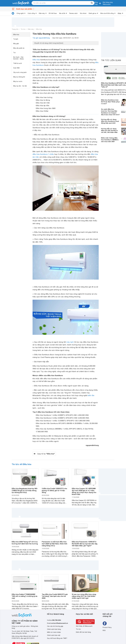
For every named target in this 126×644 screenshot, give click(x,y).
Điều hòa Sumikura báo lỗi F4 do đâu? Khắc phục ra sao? (110, 102)
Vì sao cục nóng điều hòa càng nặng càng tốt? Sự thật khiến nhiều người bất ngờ (84, 596)
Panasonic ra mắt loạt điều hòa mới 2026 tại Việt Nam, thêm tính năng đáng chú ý (54, 544)
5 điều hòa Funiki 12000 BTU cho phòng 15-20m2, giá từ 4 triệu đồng (54, 490)
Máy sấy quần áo (19, 48)
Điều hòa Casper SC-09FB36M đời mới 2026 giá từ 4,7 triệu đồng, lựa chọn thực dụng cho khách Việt (84, 491)
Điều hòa (39, 29)
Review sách (73, 13)
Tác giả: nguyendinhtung (41, 38)
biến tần (91, 395)
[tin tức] (13, 13)
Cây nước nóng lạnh (20, 72)
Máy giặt (16, 44)
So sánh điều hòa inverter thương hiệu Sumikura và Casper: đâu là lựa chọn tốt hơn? (110, 112)
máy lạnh (70, 342)
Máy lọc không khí (19, 77)
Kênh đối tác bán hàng (83, 632)
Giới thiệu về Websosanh (84, 626)
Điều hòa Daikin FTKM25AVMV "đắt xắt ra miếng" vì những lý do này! (25, 596)
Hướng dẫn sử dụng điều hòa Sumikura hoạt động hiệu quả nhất (110, 121)
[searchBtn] (92, 3)
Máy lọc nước (18, 81)
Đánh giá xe (93, 13)
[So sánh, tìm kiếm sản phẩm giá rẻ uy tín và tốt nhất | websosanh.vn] (21, 3)
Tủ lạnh (16, 39)
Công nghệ (20, 13)
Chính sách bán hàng (54, 629)
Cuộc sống (31, 13)
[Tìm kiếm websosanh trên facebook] (105, 623)
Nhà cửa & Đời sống (107, 13)
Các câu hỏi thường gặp (55, 626)
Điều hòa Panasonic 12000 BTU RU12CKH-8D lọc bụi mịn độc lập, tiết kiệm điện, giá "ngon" (85, 544)
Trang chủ (15, 29)
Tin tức (23, 29)
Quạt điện (16, 68)
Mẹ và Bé (62, 13)
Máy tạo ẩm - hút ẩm (20, 86)
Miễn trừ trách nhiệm (54, 632)
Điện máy (42, 13)
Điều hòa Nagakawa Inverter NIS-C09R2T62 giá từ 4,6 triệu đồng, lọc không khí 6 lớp (25, 490)
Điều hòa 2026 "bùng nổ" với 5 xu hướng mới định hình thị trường (25, 543)
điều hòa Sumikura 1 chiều (43, 154)
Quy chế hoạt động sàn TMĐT (57, 638)
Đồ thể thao (53, 13)
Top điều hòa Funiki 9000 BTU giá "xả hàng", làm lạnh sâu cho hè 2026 (55, 596)
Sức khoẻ (83, 13)
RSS (104, 630)
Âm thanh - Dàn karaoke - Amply (18, 58)
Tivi (14, 53)
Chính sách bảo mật (54, 635)
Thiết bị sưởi (18, 63)
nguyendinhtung (92, 445)
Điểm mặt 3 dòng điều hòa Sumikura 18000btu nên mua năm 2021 (110, 140)
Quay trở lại (46, 454)
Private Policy (107, 627)
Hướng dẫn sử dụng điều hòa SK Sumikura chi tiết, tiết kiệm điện (109, 130)
